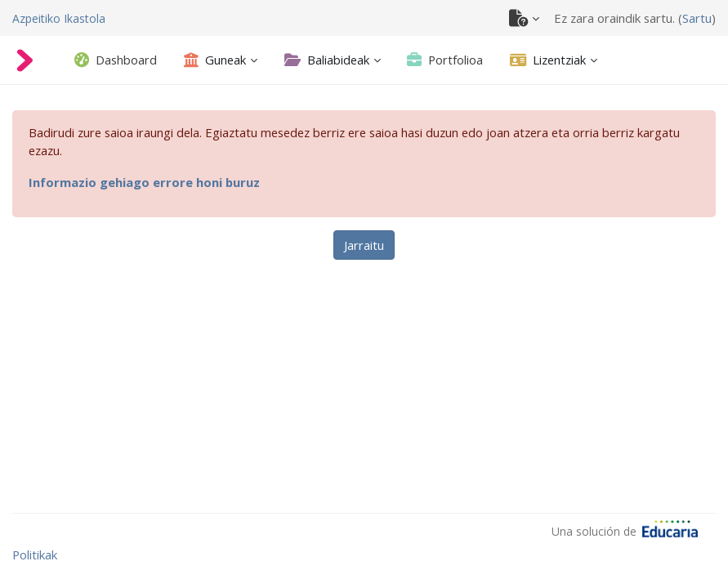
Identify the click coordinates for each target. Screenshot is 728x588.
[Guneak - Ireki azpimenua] (215, 60)
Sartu (697, 18)
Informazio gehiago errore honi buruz (144, 182)
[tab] (116, 60)
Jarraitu (364, 245)
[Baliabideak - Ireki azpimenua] (327, 60)
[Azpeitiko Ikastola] (59, 18)
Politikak (35, 555)
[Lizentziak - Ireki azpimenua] (548, 60)
